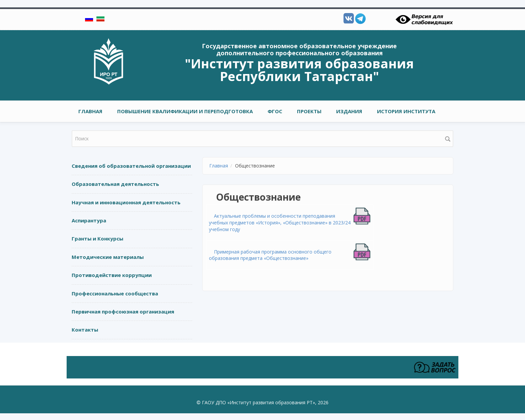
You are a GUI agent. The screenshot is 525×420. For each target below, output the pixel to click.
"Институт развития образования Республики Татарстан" (299, 70)
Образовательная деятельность (115, 184)
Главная (90, 111)
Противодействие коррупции (112, 275)
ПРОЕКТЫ (309, 111)
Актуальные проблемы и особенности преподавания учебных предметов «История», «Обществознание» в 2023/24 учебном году (280, 223)
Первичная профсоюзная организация (123, 311)
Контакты (85, 330)
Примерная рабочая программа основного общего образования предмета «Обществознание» (270, 255)
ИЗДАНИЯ (349, 111)
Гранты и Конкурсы (97, 238)
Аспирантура (89, 220)
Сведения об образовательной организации (131, 166)
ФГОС (275, 111)
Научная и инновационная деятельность (126, 202)
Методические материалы (108, 257)
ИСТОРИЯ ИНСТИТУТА (406, 111)
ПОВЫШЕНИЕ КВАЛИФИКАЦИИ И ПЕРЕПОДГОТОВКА (185, 111)
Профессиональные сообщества (115, 293)
